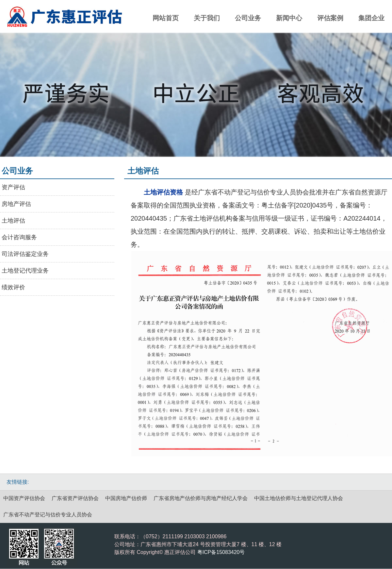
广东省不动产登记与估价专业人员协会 (48, 515)
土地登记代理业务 (25, 271)
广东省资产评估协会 (75, 498)
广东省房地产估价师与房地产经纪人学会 (201, 498)
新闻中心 (289, 18)
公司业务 (248, 18)
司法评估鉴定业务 (25, 254)
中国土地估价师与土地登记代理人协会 (299, 498)
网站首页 (166, 18)
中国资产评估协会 (24, 498)
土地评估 (13, 221)
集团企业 (371, 18)
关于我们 (207, 18)
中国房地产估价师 (126, 498)
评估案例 (330, 18)
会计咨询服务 (19, 237)
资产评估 (13, 187)
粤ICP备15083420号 (221, 552)
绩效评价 (13, 287)
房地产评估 (16, 204)
